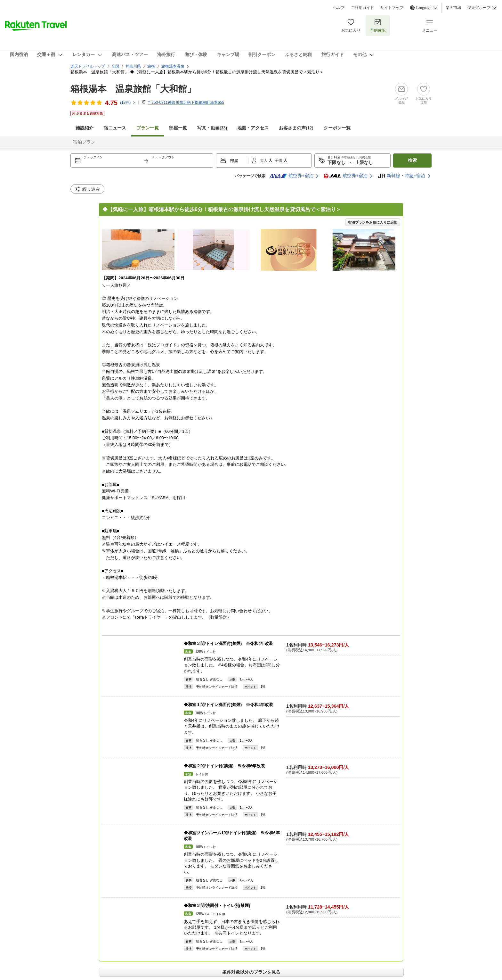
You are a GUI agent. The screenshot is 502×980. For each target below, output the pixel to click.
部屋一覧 (178, 128)
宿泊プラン (84, 142)
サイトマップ (392, 8)
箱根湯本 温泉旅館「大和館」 (133, 89)
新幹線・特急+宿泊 (401, 176)
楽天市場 (453, 8)
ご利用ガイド (362, 8)
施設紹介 (85, 128)
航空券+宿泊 (291, 176)
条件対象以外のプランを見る (251, 972)
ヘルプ (339, 8)
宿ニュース (115, 128)
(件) (128, 103)
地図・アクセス (253, 128)
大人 (264, 161)
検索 (412, 160)
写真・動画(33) (212, 128)
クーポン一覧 (337, 128)
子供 (279, 161)
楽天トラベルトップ (88, 66)
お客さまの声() (296, 128)
